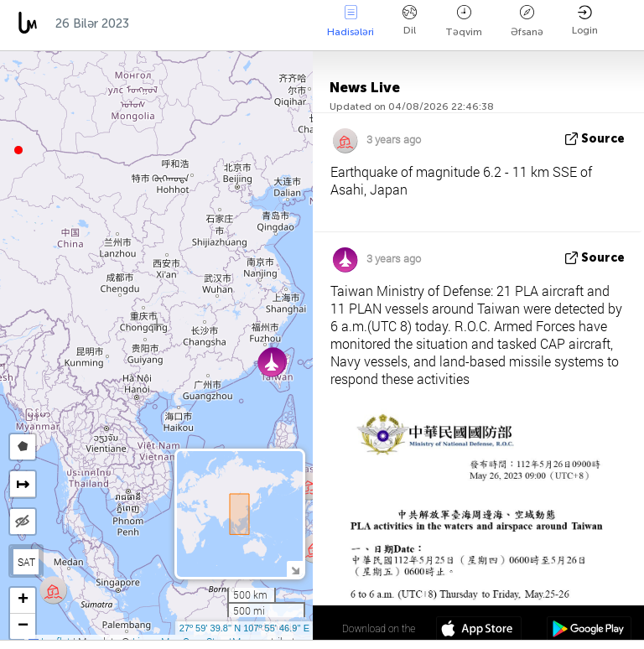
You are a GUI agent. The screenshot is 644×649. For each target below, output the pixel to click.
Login (585, 21)
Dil (410, 21)
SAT (26, 562)
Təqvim (464, 21)
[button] (18, 150)
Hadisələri (351, 21)
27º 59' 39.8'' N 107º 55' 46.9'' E (244, 628)
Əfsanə (527, 21)
